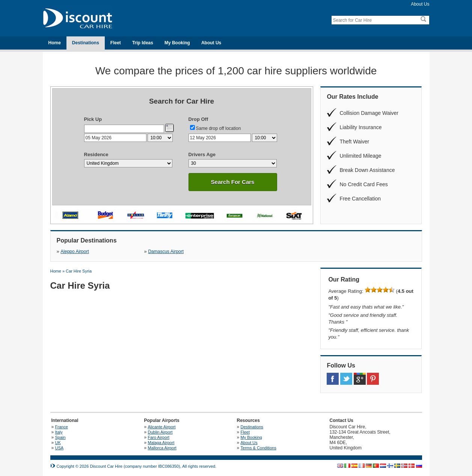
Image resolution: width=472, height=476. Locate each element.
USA (60, 448)
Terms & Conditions (259, 448)
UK (58, 443)
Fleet (116, 43)
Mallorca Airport (162, 448)
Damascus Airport (166, 252)
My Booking (177, 43)
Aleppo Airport (75, 252)
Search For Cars (233, 182)
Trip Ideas (143, 43)
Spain (60, 437)
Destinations (86, 43)
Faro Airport (159, 437)
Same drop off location (219, 128)
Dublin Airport (160, 432)
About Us (420, 4)
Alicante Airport (162, 427)
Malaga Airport (161, 443)
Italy (59, 432)
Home (55, 43)
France (62, 427)
